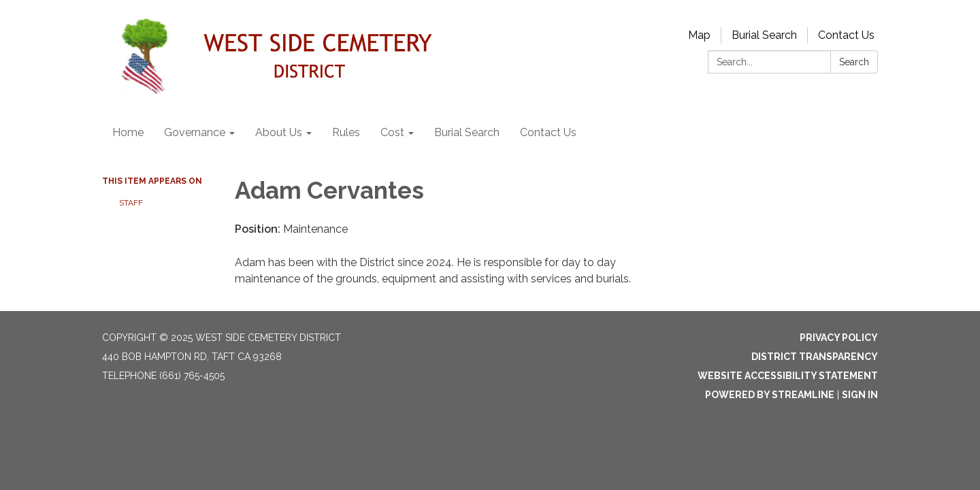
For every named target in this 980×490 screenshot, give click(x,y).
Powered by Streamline (770, 395)
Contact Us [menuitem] (548, 132)
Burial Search (764, 35)
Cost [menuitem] (392, 132)
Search (854, 62)
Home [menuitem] (128, 132)
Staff (131, 203)
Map (699, 35)
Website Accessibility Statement (788, 376)
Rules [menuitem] (346, 132)
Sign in (860, 395)
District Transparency (815, 357)
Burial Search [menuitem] (467, 132)
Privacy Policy (839, 338)
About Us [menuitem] (279, 132)
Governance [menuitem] (195, 132)
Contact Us (846, 35)
